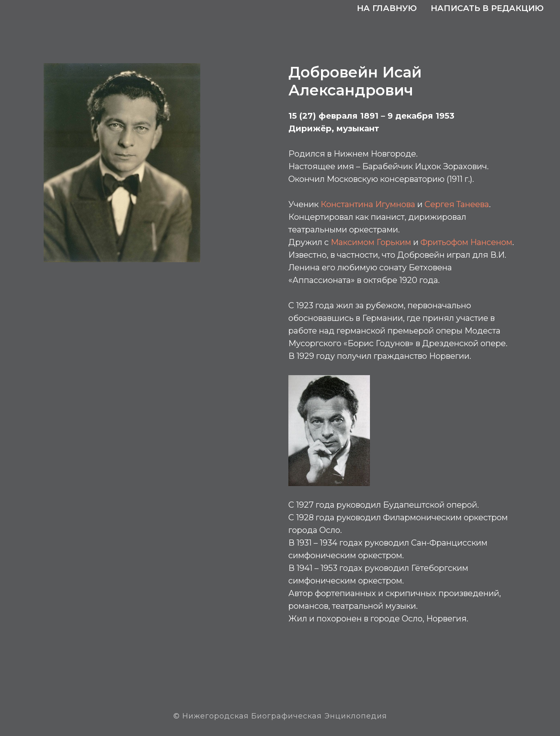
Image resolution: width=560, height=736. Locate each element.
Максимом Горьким (371, 242)
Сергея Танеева (457, 204)
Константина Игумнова (368, 204)
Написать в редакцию (487, 8)
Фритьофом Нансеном (466, 242)
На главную (387, 8)
